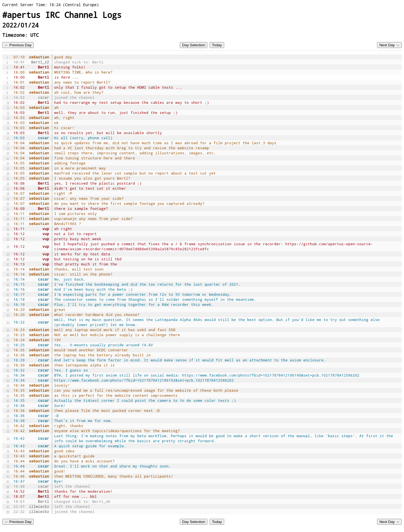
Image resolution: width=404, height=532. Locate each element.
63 (8, 380)
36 (8, 234)
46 (8, 289)
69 (8, 411)
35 (8, 229)
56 (8, 345)
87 (8, 506)
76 (8, 451)
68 (8, 405)
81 (8, 476)
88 (8, 512)
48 (8, 299)
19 (8, 148)
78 (8, 461)
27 (8, 188)
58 (8, 355)
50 (8, 309)
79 (8, 466)
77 (8, 456)
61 (8, 370)
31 (8, 208)
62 (8, 375)
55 (8, 340)
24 (8, 173)
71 (8, 421)
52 (8, 322)
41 (8, 264)
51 (8, 315)
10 (8, 102)
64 (8, 385)
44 (8, 279)
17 (8, 138)
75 (8, 446)
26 (8, 183)
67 (8, 400)
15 (8, 128)
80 (8, 471)
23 (8, 168)
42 (8, 269)
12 (8, 113)
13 (8, 118)
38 (8, 246)
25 (8, 178)
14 (8, 123)
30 (8, 203)
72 (8, 426)
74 (8, 438)
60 (8, 365)
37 (8, 239)
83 (8, 486)
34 (8, 224)
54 (8, 335)
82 (8, 481)
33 (8, 219)
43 (8, 274)
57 (8, 350)
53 (8, 330)
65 (8, 390)
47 (8, 294)
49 (8, 304)
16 (8, 133)
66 (8, 395)
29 (8, 198)
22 (8, 163)
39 (8, 254)
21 (8, 158)
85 (8, 496)
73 (8, 431)
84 (8, 491)
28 (8, 193)
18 (8, 143)
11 (8, 107)
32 (8, 214)
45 (8, 284)
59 (8, 360)
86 (8, 501)
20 (8, 153)
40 (8, 259)
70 (8, 416)
